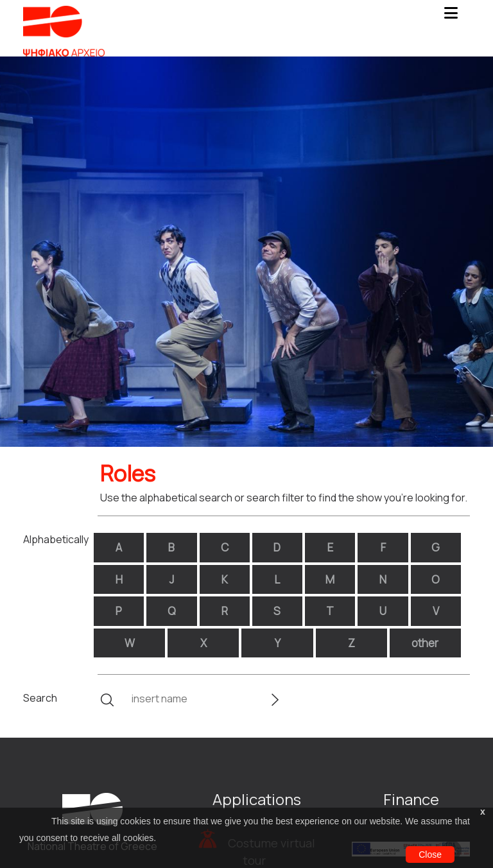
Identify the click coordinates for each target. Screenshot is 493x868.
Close (430, 855)
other (425, 643)
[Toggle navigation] (451, 17)
